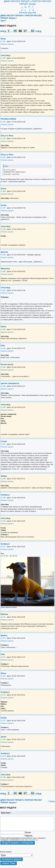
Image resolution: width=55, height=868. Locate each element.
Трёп (3, 21)
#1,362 (3, 329)
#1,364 (3, 367)
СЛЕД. (38, 31)
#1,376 (3, 695)
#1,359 (3, 255)
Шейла (4, 635)
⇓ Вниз (52, 18)
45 (15, 31)
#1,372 (3, 617)
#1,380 (3, 777)
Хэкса (3, 189)
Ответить (4, 44)
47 (25, 31)
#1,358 (3, 229)
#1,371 (3, 547)
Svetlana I (5, 495)
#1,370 (3, 521)
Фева (3, 39)
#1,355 (3, 157)
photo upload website (9, 607)
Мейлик (4, 614)
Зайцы (4, 476)
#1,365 (3, 386)
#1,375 (3, 676)
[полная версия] (28, 13)
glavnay (4, 252)
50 (33, 31)
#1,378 (3, 739)
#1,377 (3, 721)
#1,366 (3, 407)
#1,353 (3, 122)
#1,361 (3, 290)
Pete (3, 346)
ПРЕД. (3, 31)
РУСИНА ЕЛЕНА (8, 119)
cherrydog (5, 55)
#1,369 (3, 498)
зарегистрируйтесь (31, 840)
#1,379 (3, 756)
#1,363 (3, 348)
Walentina (5, 269)
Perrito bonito (7, 365)
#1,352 (3, 58)
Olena (3, 327)
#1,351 (3, 41)
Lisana (4, 441)
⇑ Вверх (51, 801)
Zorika (4, 205)
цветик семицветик (10, 383)
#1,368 (3, 479)
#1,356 (3, 191)
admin (4, 737)
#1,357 (3, 208)
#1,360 (3, 271)
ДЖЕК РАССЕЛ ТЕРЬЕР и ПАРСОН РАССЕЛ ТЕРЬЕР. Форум (28, 3)
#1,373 (3, 638)
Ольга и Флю (7, 136)
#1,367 (3, 444)
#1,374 (3, 657)
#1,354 (3, 138)
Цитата (11, 44)
